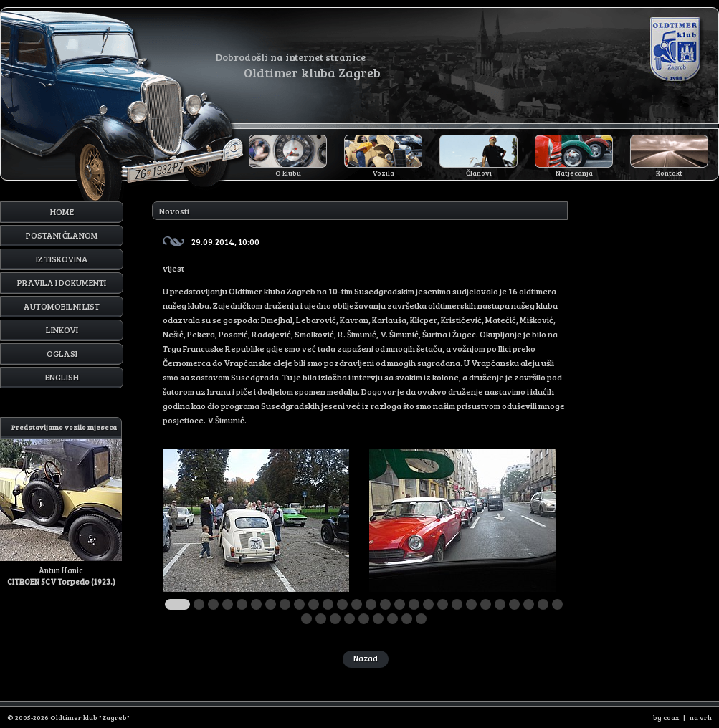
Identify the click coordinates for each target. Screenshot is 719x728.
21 (471, 604)
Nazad (366, 658)
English (62, 377)
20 (457, 604)
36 (421, 619)
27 (557, 604)
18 (428, 604)
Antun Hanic (61, 502)
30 (335, 619)
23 (500, 604)
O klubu (288, 173)
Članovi (479, 173)
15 (385, 604)
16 (400, 604)
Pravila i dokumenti (62, 282)
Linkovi (62, 330)
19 (443, 604)
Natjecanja (574, 173)
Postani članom (62, 235)
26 (543, 604)
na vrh (701, 717)
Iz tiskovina (62, 259)
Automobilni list (62, 306)
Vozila (384, 173)
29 (321, 619)
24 (514, 604)
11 (328, 604)
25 (529, 604)
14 (371, 604)
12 (342, 604)
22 (486, 604)
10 (314, 604)
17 (414, 604)
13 (357, 604)
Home (62, 211)
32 (364, 619)
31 (349, 619)
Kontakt (669, 173)
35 (407, 619)
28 (306, 619)
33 (378, 619)
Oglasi (62, 353)
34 (392, 619)
